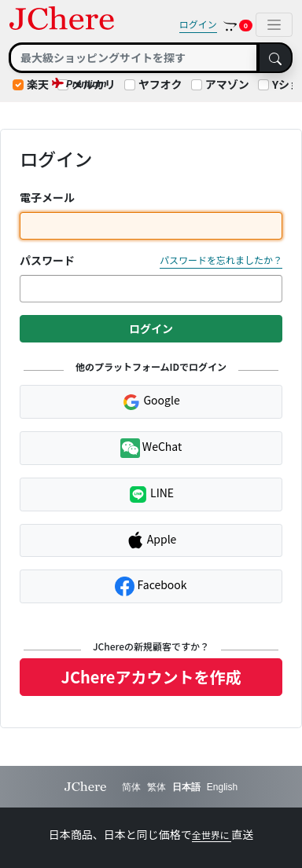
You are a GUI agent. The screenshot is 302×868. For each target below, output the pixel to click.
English (222, 787)
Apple (151, 540)
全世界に (212, 835)
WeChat (151, 448)
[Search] (134, 58)
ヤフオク (160, 84)
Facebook (151, 586)
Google (151, 401)
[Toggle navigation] (274, 25)
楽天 (38, 84)
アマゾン (227, 84)
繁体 (157, 787)
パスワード (47, 260)
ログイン (198, 24)
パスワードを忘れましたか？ (221, 260)
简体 (131, 787)
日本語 (186, 787)
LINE (151, 494)
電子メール (47, 197)
